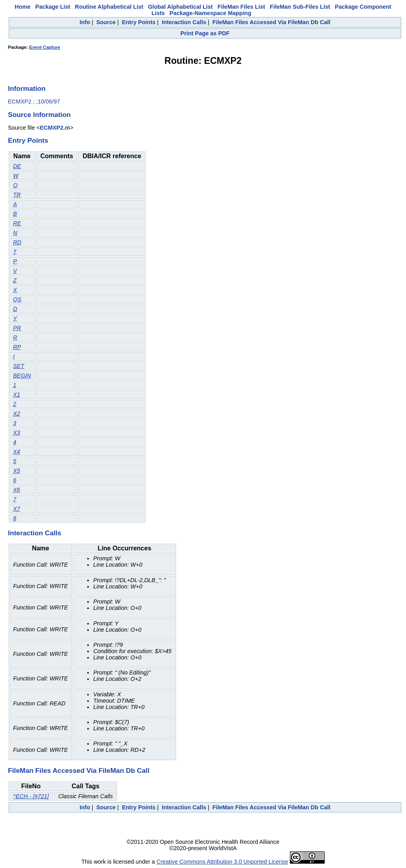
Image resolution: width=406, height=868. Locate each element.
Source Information (39, 115)
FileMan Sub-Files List (300, 7)
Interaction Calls (184, 22)
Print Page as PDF (205, 33)
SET (19, 366)
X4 (17, 452)
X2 (17, 414)
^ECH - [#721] (31, 796)
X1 (17, 395)
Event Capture (45, 47)
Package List (53, 7)
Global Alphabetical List (180, 7)
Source (106, 22)
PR (17, 328)
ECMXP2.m (55, 128)
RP (17, 347)
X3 (17, 433)
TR (17, 195)
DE (17, 166)
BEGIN (22, 376)
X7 (17, 509)
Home (23, 7)
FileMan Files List (241, 7)
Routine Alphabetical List (109, 7)
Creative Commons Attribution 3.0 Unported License (222, 862)
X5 (17, 471)
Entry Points (139, 22)
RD (17, 242)
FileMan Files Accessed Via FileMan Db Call (272, 22)
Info (85, 22)
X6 (17, 490)
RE (17, 223)
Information (27, 88)
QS (17, 299)
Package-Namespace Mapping (211, 13)
